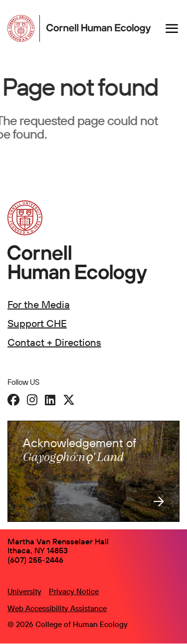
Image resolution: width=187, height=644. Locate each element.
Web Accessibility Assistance (57, 608)
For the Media (39, 304)
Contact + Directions (54, 342)
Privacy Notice (74, 591)
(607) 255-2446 (35, 560)
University (24, 591)
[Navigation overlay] (172, 28)
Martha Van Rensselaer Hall (58, 541)
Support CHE (37, 323)
